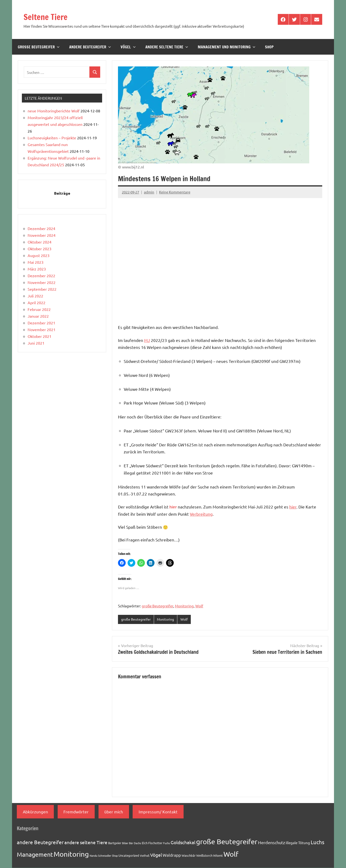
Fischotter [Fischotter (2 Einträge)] (155, 843)
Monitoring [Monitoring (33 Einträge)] (71, 854)
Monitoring (184, 606)
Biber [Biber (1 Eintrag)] (125, 843)
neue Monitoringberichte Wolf (54, 111)
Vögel (128, 47)
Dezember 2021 (41, 323)
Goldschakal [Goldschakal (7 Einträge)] (183, 843)
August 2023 (39, 255)
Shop (269, 47)
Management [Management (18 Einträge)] (35, 855)
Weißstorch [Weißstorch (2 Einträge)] (204, 856)
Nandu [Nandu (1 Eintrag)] (93, 856)
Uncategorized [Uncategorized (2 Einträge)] (129, 856)
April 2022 (37, 302)
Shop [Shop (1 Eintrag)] (115, 856)
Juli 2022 (35, 296)
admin (149, 192)
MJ (147, 340)
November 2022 (42, 282)
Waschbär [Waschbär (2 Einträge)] (189, 856)
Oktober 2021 (40, 336)
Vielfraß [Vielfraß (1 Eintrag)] (145, 856)
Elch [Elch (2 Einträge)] (145, 843)
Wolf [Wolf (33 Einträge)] (231, 854)
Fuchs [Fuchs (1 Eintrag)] (167, 843)
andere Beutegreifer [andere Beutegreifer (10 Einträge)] (40, 842)
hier (173, 507)
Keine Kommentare (175, 192)
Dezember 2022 (41, 276)
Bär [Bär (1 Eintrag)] (131, 843)
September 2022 (42, 289)
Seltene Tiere (50, 16)
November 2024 (42, 235)
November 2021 (42, 329)
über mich (114, 812)
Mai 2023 (36, 262)
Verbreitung (201, 514)
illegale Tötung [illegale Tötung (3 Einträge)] (298, 843)
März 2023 (37, 269)
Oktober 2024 (40, 242)
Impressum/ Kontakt (158, 812)
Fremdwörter (76, 812)
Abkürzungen (35, 812)
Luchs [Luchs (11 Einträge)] (318, 842)
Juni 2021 (36, 343)
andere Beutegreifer (90, 47)
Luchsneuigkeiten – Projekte (52, 138)
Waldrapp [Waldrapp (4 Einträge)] (172, 855)
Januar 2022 (38, 316)
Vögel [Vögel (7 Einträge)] (156, 855)
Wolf (199, 606)
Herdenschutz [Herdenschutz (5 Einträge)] (272, 843)
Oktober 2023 (40, 249)
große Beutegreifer (39, 47)
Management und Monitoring (227, 47)
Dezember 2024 (41, 228)
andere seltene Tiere (167, 47)
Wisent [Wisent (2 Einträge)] (218, 856)
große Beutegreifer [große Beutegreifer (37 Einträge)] (227, 842)
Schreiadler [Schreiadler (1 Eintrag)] (105, 856)
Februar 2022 (39, 309)
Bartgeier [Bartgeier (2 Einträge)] (115, 843)
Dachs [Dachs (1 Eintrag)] (137, 843)
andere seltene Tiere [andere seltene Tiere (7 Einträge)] (86, 843)
